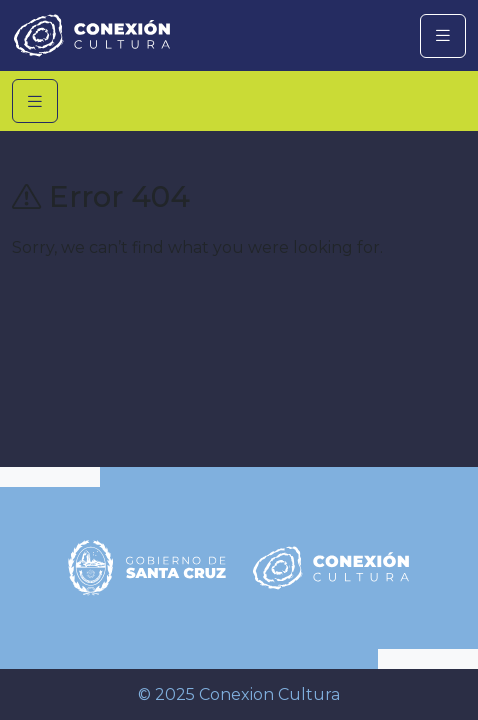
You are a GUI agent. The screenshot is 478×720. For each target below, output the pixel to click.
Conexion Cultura (269, 694)
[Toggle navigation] (443, 36)
